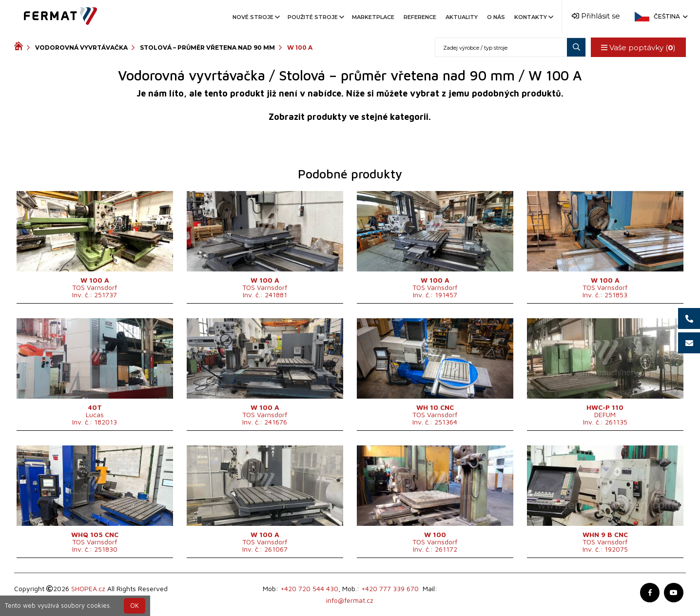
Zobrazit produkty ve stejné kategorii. (350, 117)
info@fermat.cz (350, 600)
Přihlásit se (596, 16)
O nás (496, 17)
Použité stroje (315, 17)
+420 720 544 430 (309, 588)
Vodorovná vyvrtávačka (81, 48)
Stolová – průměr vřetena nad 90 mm (207, 48)
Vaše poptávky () (638, 48)
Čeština (670, 16)
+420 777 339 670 (390, 588)
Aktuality (462, 17)
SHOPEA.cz (88, 588)
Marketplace (373, 17)
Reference (420, 17)
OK (135, 606)
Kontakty (533, 17)
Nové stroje (255, 17)
